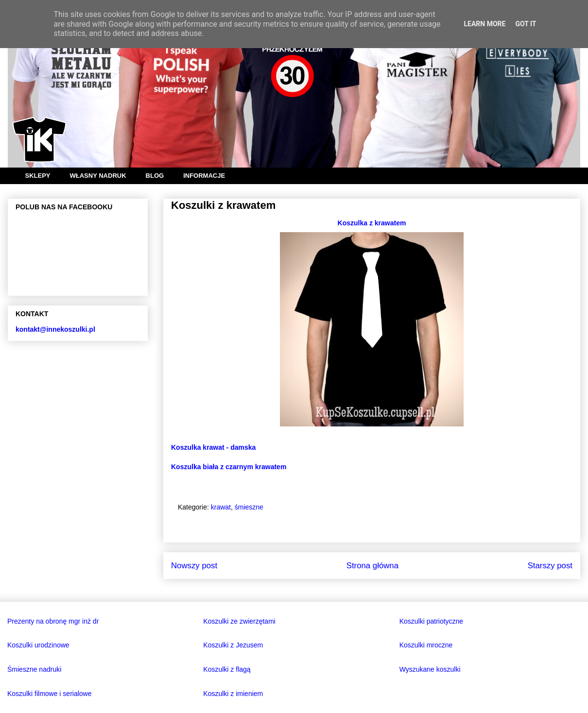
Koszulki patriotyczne (432, 621)
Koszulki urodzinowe (38, 645)
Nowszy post (194, 566)
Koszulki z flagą (227, 669)
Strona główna (372, 566)
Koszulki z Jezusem (233, 645)
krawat (221, 507)
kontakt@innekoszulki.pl (55, 329)
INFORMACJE (204, 176)
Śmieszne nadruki (34, 669)
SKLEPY (38, 176)
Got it (526, 24)
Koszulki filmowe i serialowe (50, 694)
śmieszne (249, 507)
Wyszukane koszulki (430, 669)
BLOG (155, 176)
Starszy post (550, 566)
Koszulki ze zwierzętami (239, 621)
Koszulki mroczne (426, 645)
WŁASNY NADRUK (98, 176)
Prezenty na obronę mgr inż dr (53, 621)
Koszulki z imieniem (233, 694)
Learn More (484, 24)
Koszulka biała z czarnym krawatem (229, 467)
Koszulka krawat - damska (213, 447)
